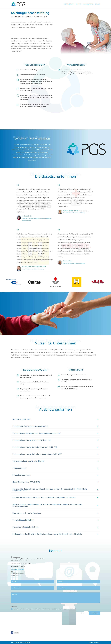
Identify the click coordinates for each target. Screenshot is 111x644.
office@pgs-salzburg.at (18, 569)
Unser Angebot (68, 4)
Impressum (92, 642)
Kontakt (98, 4)
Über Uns (78, 4)
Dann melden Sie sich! (20, 33)
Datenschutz (97, 642)
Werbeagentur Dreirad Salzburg (24, 642)
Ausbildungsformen (88, 4)
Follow (16, 633)
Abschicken (95, 613)
